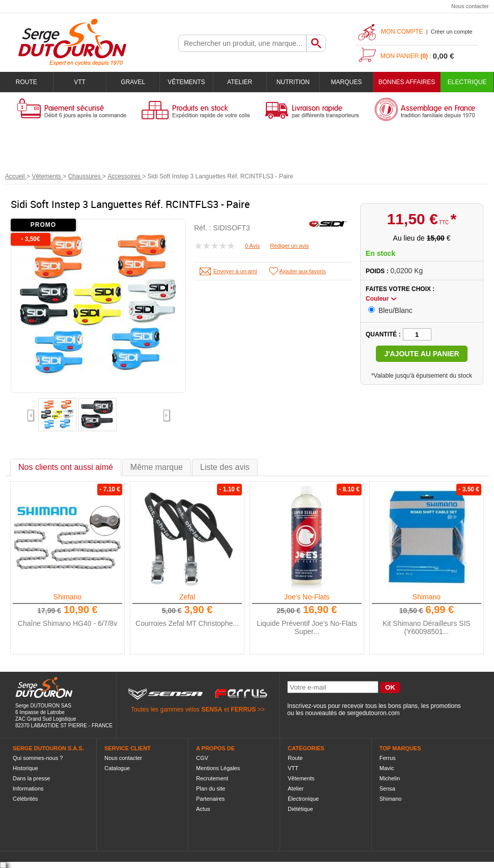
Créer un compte (452, 32)
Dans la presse (31, 778)
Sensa (387, 788)
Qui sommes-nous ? (38, 758)
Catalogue (117, 768)
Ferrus (388, 758)
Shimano (67, 597)
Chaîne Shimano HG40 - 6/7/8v (67, 623)
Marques (347, 82)
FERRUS (243, 709)
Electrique (467, 82)
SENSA (212, 709)
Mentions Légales (218, 768)
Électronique (303, 799)
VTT (80, 82)
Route (26, 82)
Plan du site (211, 788)
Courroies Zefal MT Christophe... (187, 623)
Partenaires (210, 799)
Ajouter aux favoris (303, 271)
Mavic (387, 768)
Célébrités (25, 799)
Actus (203, 809)
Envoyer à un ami (235, 271)
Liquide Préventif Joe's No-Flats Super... (307, 627)
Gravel (133, 82)
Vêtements (186, 82)
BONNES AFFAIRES (407, 82)
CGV (202, 758)
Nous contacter (470, 6)
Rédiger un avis (289, 246)
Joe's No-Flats (307, 597)
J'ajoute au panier (421, 354)
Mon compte (402, 32)
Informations (28, 788)
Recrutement (212, 778)
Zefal (187, 597)
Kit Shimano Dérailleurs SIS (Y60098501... (427, 627)
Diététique (300, 809)
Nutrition (293, 82)
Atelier (240, 82)
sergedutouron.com (373, 713)
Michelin (390, 778)
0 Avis (252, 246)
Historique (25, 768)
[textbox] (242, 43)
